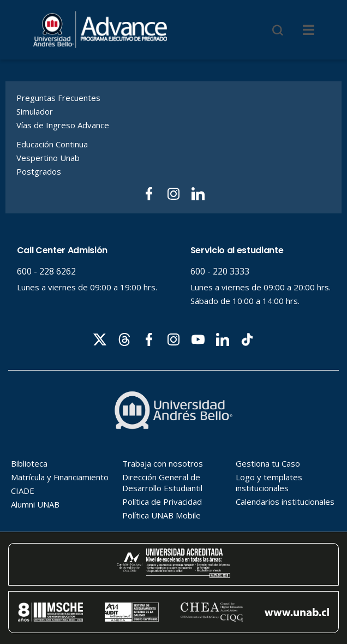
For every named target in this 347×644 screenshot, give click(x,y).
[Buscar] (278, 30)
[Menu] (309, 30)
